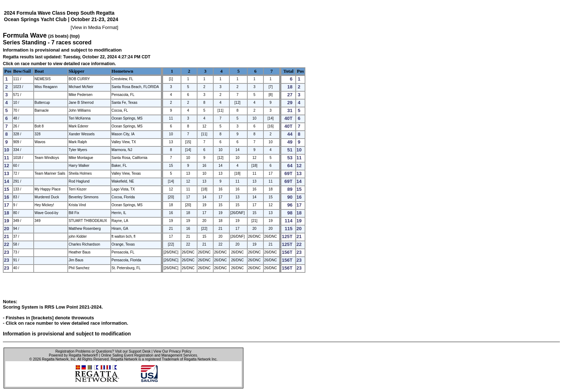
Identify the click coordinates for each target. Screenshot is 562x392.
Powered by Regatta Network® (73, 355)
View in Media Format (94, 27)
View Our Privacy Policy (172, 351)
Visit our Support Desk (133, 351)
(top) (75, 36)
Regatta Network (55, 359)
